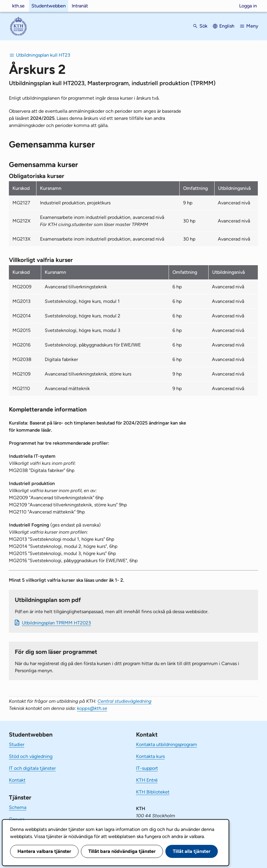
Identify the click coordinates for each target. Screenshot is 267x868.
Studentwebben (49, 6)
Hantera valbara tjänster (44, 851)
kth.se (18, 6)
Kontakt (17, 780)
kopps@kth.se (92, 708)
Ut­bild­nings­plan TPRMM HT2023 (56, 623)
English (227, 26)
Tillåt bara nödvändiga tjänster (122, 851)
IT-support (147, 768)
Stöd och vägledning (31, 756)
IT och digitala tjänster (32, 768)
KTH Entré (147, 780)
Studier (17, 744)
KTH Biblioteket (153, 792)
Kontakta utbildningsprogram (167, 744)
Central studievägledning (124, 701)
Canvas (17, 819)
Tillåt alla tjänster (192, 851)
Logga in (248, 6)
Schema (18, 807)
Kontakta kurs (150, 756)
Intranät (80, 6)
